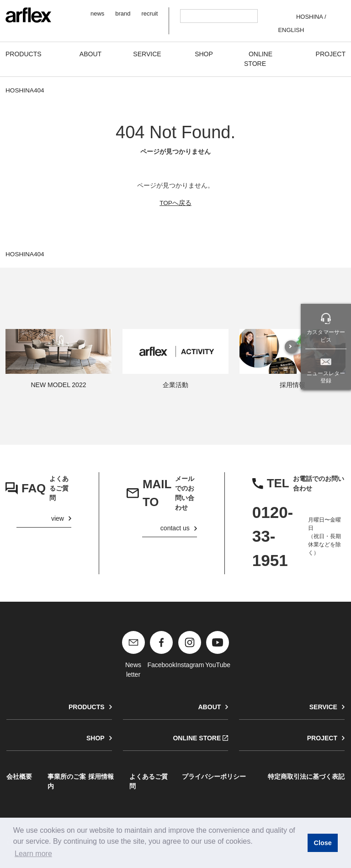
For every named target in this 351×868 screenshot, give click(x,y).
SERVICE (323, 707)
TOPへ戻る (175, 203)
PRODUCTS (87, 707)
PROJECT (322, 738)
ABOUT (209, 707)
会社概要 (19, 776)
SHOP (96, 738)
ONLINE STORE (197, 738)
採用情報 (101, 776)
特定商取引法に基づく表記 (306, 776)
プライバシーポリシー (214, 776)
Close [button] (322, 843)
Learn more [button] (33, 854)
